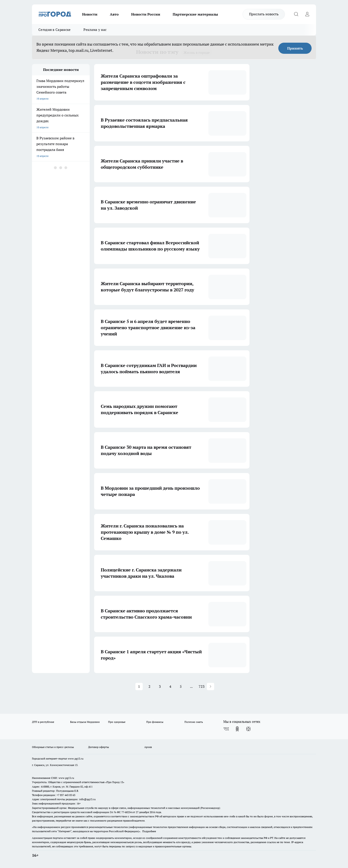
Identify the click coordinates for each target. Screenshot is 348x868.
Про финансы (155, 722)
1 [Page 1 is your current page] (139, 686)
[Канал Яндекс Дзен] (248, 729)
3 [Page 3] (160, 686)
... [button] (191, 686)
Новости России (146, 14)
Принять (295, 48)
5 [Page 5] (181, 686)
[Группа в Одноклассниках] (237, 729)
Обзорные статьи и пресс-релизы (53, 747)
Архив (148, 747)
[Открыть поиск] (296, 14)
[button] (211, 687)
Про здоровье (117, 722)
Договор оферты (99, 747)
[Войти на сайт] (307, 14)
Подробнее (149, 831)
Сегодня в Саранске (54, 30)
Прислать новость (264, 14)
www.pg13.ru (76, 759)
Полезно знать (194, 722)
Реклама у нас (95, 30)
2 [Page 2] (149, 686)
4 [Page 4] (170, 686)
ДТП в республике (43, 722)
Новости (90, 14)
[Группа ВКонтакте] (226, 729)
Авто (114, 14)
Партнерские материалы (195, 14)
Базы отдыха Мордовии (85, 722)
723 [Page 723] (202, 686)
